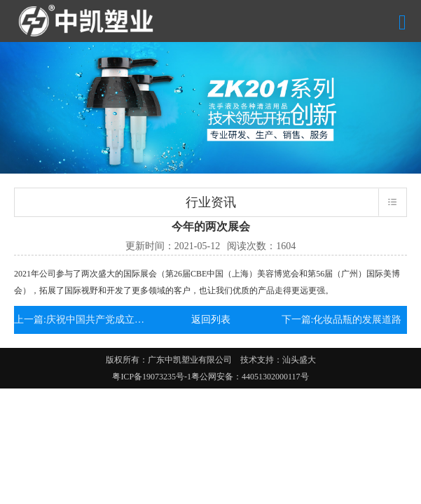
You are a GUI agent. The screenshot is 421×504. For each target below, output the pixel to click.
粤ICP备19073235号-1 (152, 377)
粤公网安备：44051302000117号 (250, 377)
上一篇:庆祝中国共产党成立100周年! (80, 320)
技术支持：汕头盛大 (278, 360)
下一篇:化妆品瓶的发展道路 (342, 320)
